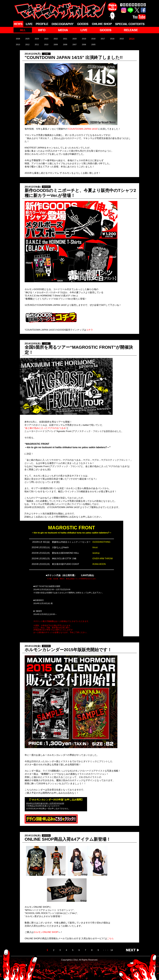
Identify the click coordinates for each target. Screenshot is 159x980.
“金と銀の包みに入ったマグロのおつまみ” (45, 428)
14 (112, 950)
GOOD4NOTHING (102, 542)
